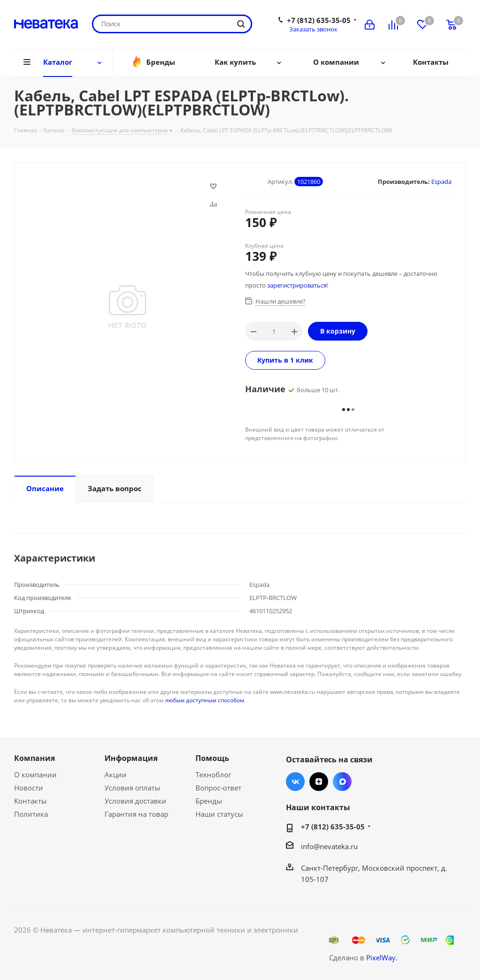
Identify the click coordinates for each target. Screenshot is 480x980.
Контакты (30, 801)
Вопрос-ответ (218, 788)
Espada (441, 182)
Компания (34, 758)
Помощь (212, 758)
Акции (116, 775)
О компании (35, 775)
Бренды (209, 801)
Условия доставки (135, 801)
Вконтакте (295, 782)
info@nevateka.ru (329, 846)
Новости (29, 788)
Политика (31, 814)
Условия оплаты (132, 788)
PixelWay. (382, 957)
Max (342, 782)
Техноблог (213, 775)
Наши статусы (219, 814)
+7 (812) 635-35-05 (319, 20)
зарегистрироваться (297, 285)
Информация (131, 758)
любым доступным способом (205, 700)
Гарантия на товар (136, 814)
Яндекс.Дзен (319, 782)
